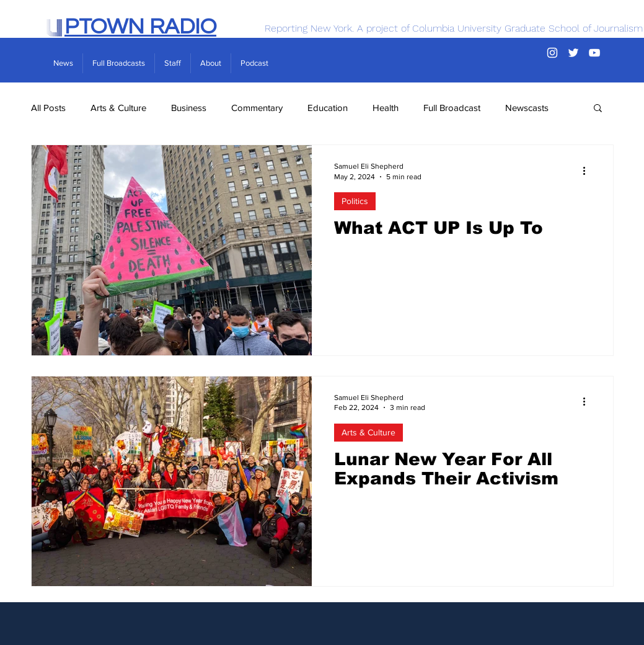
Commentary (257, 108)
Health (386, 108)
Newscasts (527, 108)
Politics (355, 201)
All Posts (48, 108)
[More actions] (589, 171)
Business (189, 108)
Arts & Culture (118, 108)
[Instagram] (552, 53)
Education (328, 108)
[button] (598, 109)
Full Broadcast (452, 108)
